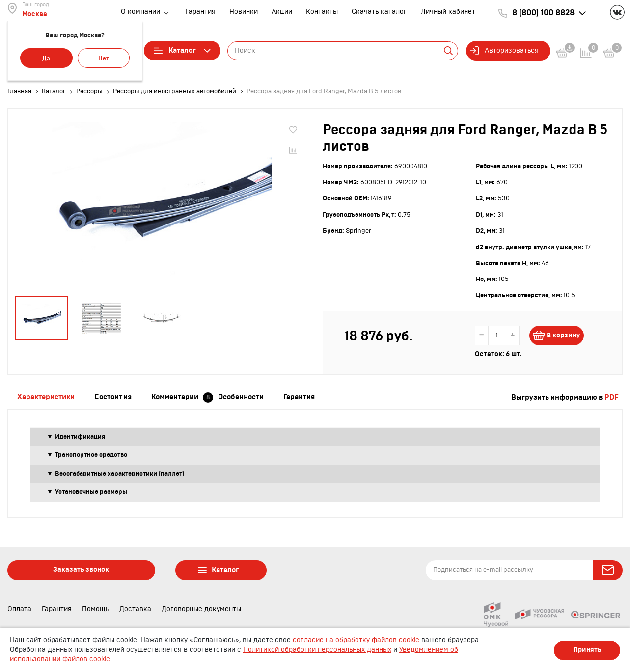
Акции (282, 12)
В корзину (562, 336)
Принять (587, 650)
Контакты (322, 12)
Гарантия (201, 12)
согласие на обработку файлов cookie (356, 640)
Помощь (96, 609)
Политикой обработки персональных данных (317, 650)
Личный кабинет (448, 12)
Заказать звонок (81, 570)
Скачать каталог (379, 12)
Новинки (244, 12)
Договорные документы (201, 609)
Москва (35, 14)
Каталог (182, 51)
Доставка (135, 609)
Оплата (19, 609)
